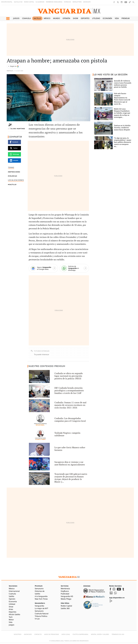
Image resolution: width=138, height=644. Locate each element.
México (47, 18)
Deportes (85, 18)
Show (75, 18)
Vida (117, 18)
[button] (8, 19)
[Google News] (43, 268)
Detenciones (15, 172)
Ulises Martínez (18, 129)
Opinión (66, 18)
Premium (126, 18)
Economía (107, 18)
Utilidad (96, 18)
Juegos (16, 18)
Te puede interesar (42, 354)
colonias (13, 176)
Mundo (57, 18)
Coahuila (26, 18)
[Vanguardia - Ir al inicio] (69, 11)
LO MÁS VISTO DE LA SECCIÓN (111, 75)
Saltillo (37, 18)
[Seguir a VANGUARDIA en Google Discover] (13, 66)
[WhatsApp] (74, 268)
